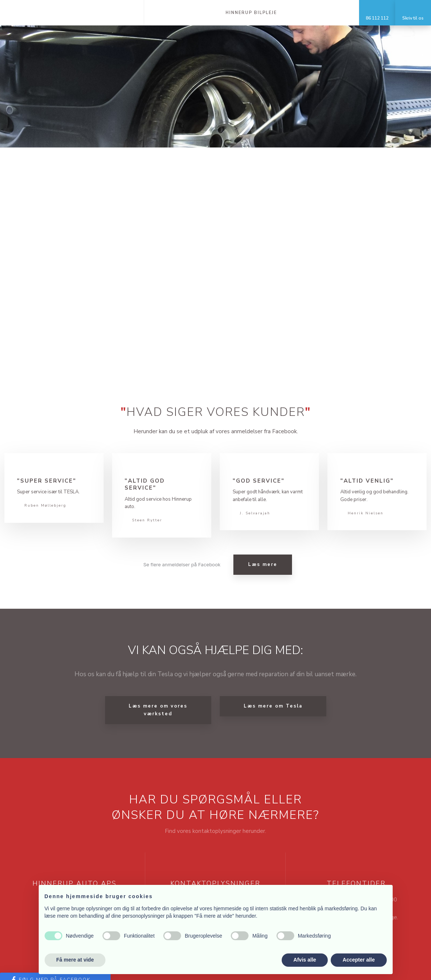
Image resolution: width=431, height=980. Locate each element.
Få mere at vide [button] (75, 960)
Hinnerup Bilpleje (251, 13)
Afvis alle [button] (305, 960)
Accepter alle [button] (359, 960)
